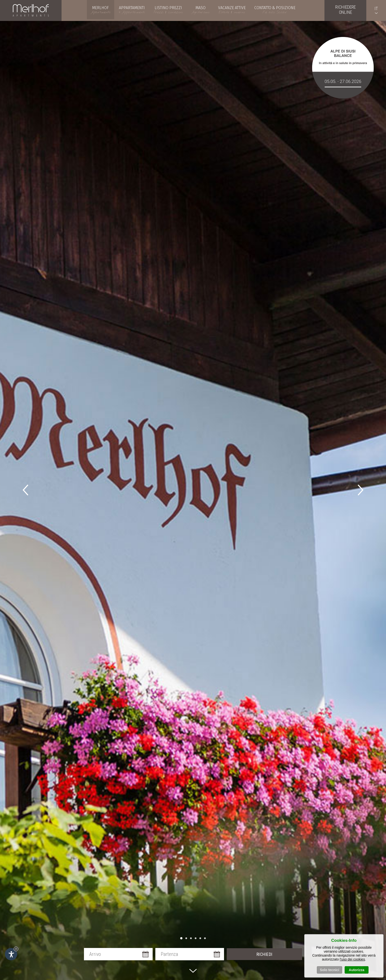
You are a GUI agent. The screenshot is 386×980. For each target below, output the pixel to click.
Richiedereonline (346, 10)
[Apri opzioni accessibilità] (11, 954)
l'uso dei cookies (352, 960)
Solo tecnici (330, 971)
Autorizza (357, 971)
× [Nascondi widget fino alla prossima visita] (16, 949)
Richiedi (265, 954)
